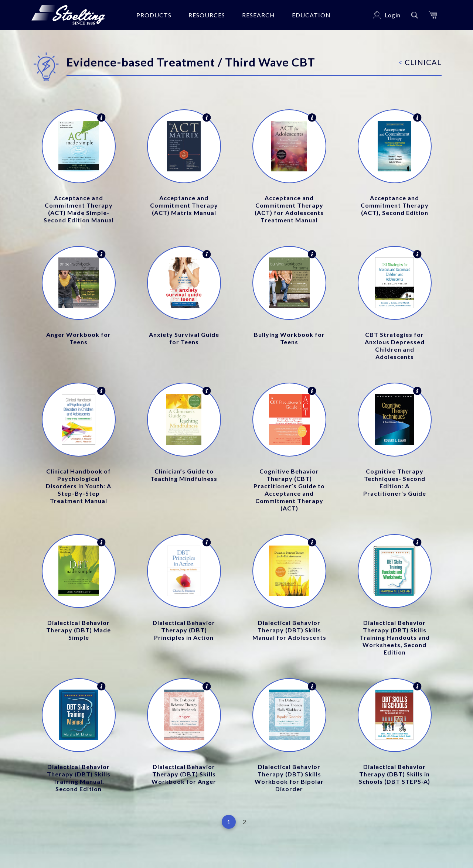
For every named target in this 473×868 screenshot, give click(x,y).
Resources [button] (207, 15)
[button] (433, 15)
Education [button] (311, 15)
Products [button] (154, 15)
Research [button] (258, 15)
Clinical (420, 62)
